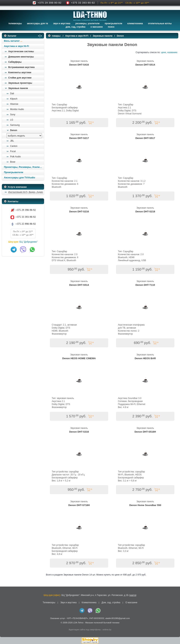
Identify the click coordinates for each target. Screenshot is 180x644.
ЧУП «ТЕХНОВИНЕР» (77, 618)
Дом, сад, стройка (75, 27)
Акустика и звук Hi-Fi (16, 46)
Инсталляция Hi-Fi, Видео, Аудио (26, 192)
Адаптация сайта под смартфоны (85, 630)
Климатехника (135, 23)
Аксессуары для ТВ (37, 23)
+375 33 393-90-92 (83, 3)
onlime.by (107, 630)
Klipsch (14, 99)
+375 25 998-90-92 (25, 224)
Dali (12, 94)
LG (12, 120)
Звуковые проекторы (20, 83)
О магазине (131, 603)
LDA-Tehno (78, 623)
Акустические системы (21, 51)
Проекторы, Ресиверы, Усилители (24, 167)
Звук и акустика (62, 23)
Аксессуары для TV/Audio (19, 178)
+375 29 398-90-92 (50, 3)
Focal (13, 151)
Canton (14, 146)
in (5, 625)
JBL (12, 141)
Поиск (111, 27)
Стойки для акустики (20, 78)
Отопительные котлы (160, 23)
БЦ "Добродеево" (29, 242)
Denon (14, 130)
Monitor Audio (17, 109)
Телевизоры (15, 23)
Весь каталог (12, 41)
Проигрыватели (113, 23)
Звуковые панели (18, 88)
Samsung (15, 125)
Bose (13, 162)
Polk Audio (15, 157)
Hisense (14, 104)
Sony (13, 115)
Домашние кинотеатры (21, 57)
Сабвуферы (15, 62)
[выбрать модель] (24, 136)
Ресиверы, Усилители (87, 23)
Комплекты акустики (20, 72)
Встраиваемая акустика (21, 67)
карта (133, 595)
